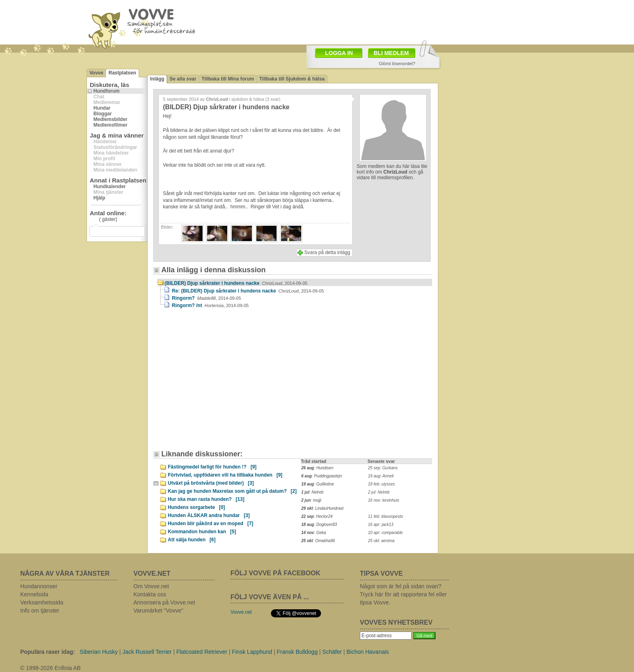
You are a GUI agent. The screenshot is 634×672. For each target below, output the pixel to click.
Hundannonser (39, 586)
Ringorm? (206, 298)
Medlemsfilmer (110, 125)
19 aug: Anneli (381, 476)
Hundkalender (110, 187)
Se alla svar (183, 79)
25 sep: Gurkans (383, 468)
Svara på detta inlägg (327, 252)
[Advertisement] (226, 383)
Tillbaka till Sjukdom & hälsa (292, 79)
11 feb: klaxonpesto (386, 516)
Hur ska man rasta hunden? (206, 499)
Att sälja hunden (192, 540)
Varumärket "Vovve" (158, 611)
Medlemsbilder (110, 119)
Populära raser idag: (48, 652)
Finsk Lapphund (252, 652)
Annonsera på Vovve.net (164, 602)
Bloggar (102, 114)
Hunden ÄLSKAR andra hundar (209, 515)
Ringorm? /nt (210, 305)
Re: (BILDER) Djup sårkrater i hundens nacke (248, 291)
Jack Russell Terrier (147, 652)
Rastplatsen (122, 73)
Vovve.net (241, 612)
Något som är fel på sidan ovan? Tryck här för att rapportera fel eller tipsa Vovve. (403, 594)
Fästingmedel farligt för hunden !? (212, 467)
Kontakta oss (150, 594)
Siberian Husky (99, 652)
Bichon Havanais (368, 652)
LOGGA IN (339, 53)
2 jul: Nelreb (379, 492)
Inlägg (157, 79)
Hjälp (99, 198)
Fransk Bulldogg (297, 652)
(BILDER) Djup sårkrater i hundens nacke (236, 283)
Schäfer (332, 652)
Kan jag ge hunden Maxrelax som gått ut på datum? (232, 491)
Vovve (96, 73)
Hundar (102, 108)
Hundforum (107, 91)
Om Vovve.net (151, 586)
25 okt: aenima (381, 541)
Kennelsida (34, 594)
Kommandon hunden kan (202, 532)
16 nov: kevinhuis (384, 500)
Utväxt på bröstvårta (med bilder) (211, 483)
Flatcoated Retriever (202, 652)
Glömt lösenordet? (397, 64)
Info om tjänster (40, 611)
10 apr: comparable (385, 533)
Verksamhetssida (42, 602)
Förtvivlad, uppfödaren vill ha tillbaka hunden (225, 475)
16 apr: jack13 (381, 525)
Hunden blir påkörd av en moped (210, 524)
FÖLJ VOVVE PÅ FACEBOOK (275, 573)
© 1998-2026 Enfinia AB (51, 668)
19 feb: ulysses (381, 484)
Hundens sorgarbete (196, 507)
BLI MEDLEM (391, 53)
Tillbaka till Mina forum (228, 79)
